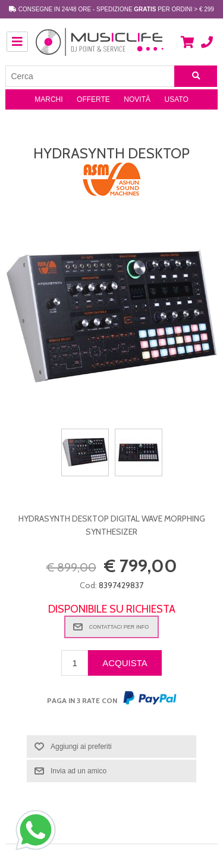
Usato (177, 99)
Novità (137, 99)
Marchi (48, 99)
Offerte (93, 99)
